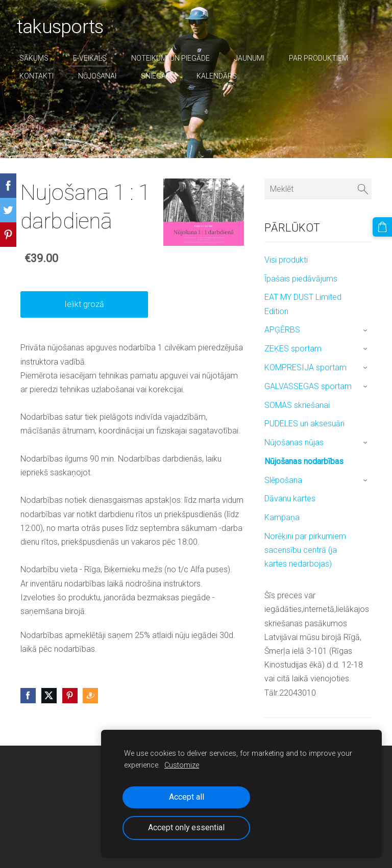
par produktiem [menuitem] (322, 58)
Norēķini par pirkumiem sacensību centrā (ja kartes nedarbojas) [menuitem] (305, 550)
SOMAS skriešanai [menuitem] (297, 405)
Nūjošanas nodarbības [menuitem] (304, 461)
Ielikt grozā (84, 304)
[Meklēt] (318, 189)
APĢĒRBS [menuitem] (282, 330)
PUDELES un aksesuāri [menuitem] (304, 424)
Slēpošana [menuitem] (283, 480)
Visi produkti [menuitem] (286, 260)
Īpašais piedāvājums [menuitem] (301, 279)
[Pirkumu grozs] (383, 226)
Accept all (187, 797)
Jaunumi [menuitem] (253, 58)
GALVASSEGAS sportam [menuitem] (308, 386)
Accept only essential (186, 827)
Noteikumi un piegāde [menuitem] (174, 58)
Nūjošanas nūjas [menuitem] (294, 442)
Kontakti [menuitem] (40, 76)
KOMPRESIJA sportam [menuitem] (305, 367)
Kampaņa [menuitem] (282, 517)
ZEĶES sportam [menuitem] (293, 349)
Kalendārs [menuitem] (220, 76)
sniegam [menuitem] (160, 76)
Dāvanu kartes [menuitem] (290, 499)
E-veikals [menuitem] (93, 58)
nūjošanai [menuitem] (101, 76)
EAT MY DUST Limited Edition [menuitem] (303, 304)
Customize (182, 765)
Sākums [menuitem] (38, 58)
